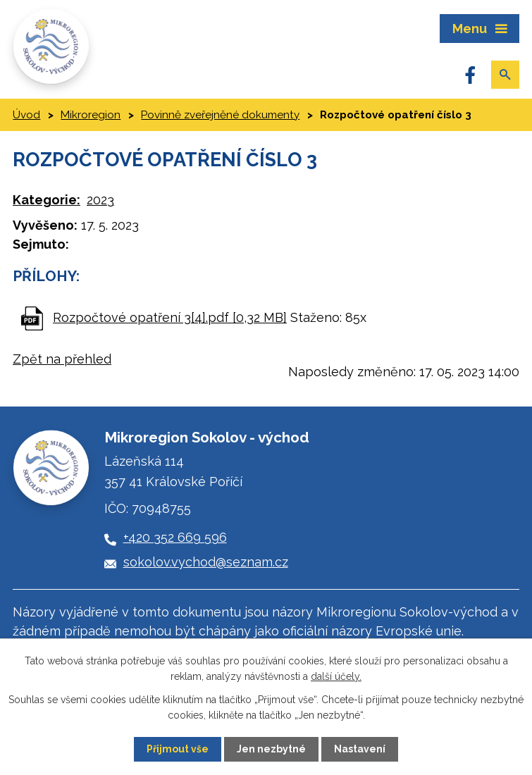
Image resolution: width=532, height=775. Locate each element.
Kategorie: (47, 200)
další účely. (336, 676)
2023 (100, 200)
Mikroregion (91, 115)
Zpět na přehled (62, 359)
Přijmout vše (178, 749)
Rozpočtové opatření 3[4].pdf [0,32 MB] (170, 317)
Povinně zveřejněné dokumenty (220, 115)
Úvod (26, 115)
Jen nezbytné (271, 749)
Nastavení (360, 749)
